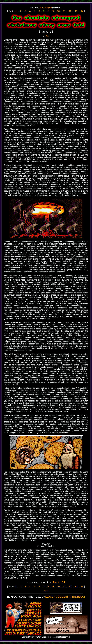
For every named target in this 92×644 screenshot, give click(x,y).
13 (76, 11)
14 (82, 11)
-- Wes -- (46, 591)
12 (70, 11)
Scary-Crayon (46, 7)
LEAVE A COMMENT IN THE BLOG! (65, 597)
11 (64, 11)
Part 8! (59, 582)
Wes (48, 36)
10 (58, 11)
